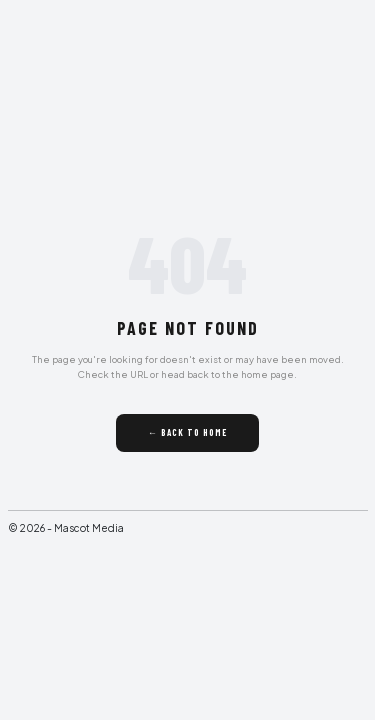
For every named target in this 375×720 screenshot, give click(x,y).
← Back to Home (187, 432)
